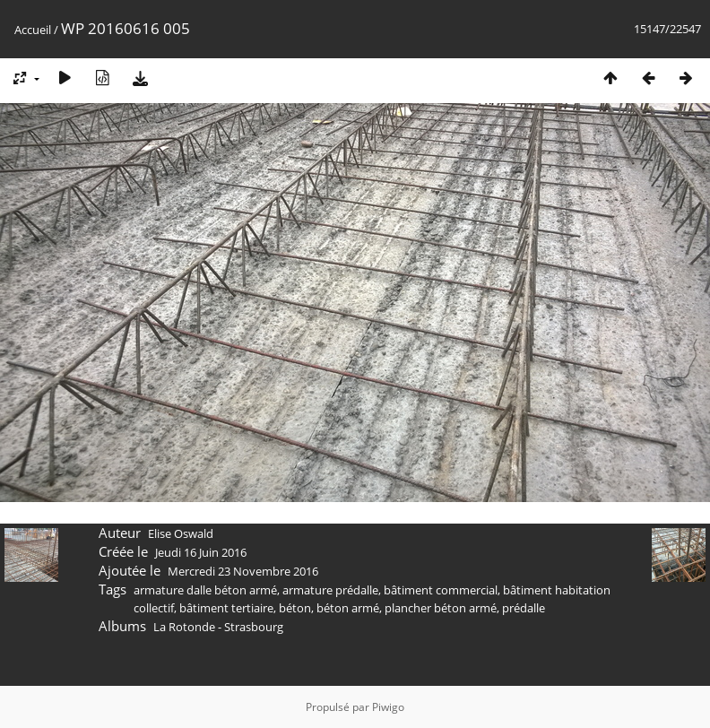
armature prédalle (330, 590)
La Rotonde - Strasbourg (218, 627)
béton (295, 608)
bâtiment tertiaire (226, 608)
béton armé (348, 608)
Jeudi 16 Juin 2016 (201, 552)
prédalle (524, 608)
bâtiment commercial (441, 590)
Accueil (33, 30)
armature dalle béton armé (205, 590)
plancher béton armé (441, 608)
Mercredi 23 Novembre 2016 (243, 571)
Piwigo (388, 707)
